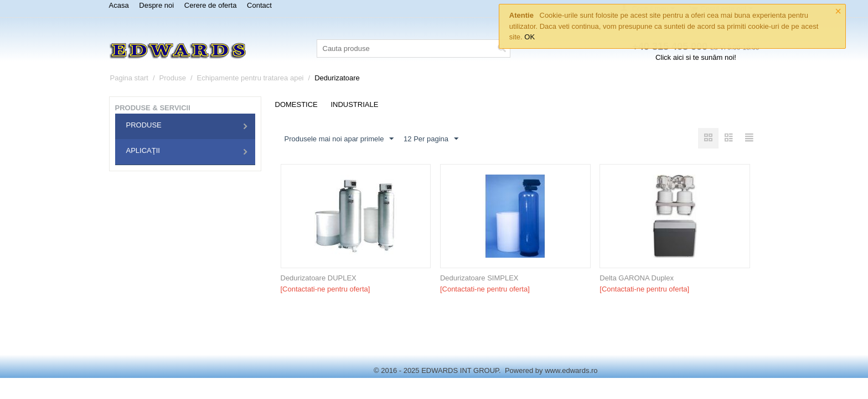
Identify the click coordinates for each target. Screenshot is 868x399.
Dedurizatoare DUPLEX (319, 278)
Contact (259, 5)
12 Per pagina (431, 139)
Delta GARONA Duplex (637, 278)
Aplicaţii (143, 150)
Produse (173, 78)
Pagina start (129, 78)
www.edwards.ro (571, 370)
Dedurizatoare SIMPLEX (479, 278)
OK (529, 37)
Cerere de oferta (211, 5)
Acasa (119, 5)
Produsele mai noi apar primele (339, 139)
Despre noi (156, 5)
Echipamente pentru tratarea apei (250, 78)
